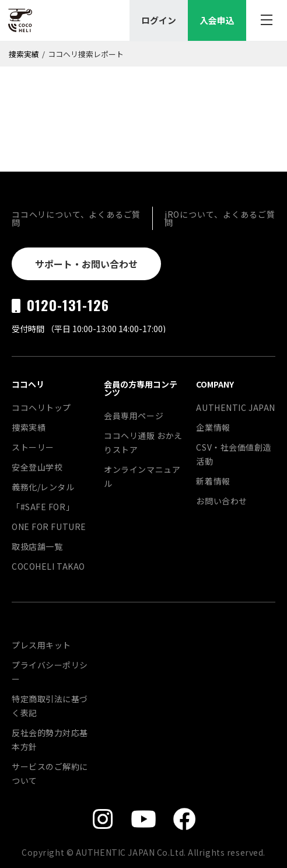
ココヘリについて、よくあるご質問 (76, 218)
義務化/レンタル (43, 487)
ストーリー (33, 447)
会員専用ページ (134, 416)
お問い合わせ (221, 501)
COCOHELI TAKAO (48, 566)
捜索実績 (24, 54)
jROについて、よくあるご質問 (220, 218)
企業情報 (213, 427)
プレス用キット (41, 645)
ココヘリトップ (41, 407)
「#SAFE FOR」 (43, 507)
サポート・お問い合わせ (86, 264)
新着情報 (213, 481)
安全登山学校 (37, 467)
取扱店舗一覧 (37, 546)
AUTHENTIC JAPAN (235, 407)
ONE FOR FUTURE (49, 527)
